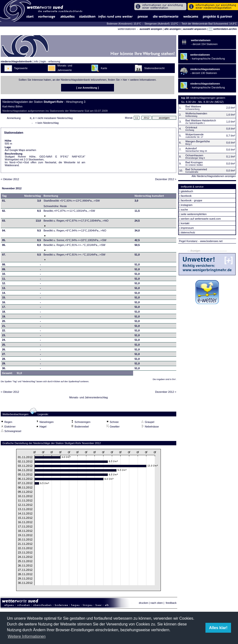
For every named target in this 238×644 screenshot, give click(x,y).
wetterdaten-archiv (223, 29)
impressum (187, 228)
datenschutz (188, 232)
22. (4, 331)
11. (4, 280)
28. (4, 360)
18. (4, 313)
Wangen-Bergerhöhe (198, 141)
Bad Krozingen (194, 162)
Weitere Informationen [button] (27, 636)
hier (125, 80)
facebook (186, 196)
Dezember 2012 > (166, 180)
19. (4, 317)
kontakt (185, 223)
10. (4, 275)
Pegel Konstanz (188, 241)
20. (4, 322)
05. (4, 241)
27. (4, 355)
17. (4, 308)
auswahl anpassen (195, 29)
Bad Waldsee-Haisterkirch (201, 120)
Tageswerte (21, 68)
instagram (187, 205)
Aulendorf (191, 148)
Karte (104, 68)
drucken (144, 604)
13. (4, 289)
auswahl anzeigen (151, 29)
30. (4, 369)
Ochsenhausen (194, 155)
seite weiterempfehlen (194, 214)
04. (4, 231)
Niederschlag (32, 197)
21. (4, 327)
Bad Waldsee (193, 106)
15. (4, 298)
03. (4, 222)
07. (4, 256)
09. (4, 270)
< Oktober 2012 (10, 180)
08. (4, 265)
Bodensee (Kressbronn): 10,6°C (124, 24)
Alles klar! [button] (218, 628)
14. (4, 294)
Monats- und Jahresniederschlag (88, 398)
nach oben (157, 604)
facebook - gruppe (192, 200)
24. (4, 341)
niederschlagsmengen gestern (207, 98)
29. (4, 364)
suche (184, 210)
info (36, 61)
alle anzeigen (172, 29)
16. (4, 303)
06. (4, 246)
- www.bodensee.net (211, 241)
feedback (171, 604)
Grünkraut (191, 127)
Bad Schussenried (196, 169)
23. (4, 336)
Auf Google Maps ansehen (20, 151)
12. (4, 284)
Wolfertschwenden (196, 113)
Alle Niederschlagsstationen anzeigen (214, 176)
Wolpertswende (195, 134)
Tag (4, 197)
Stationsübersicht (154, 68)
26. (4, 350)
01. (4, 202)
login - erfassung (50, 61)
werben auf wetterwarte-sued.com (201, 219)
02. (4, 212)
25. (4, 346)
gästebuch (187, 191)
